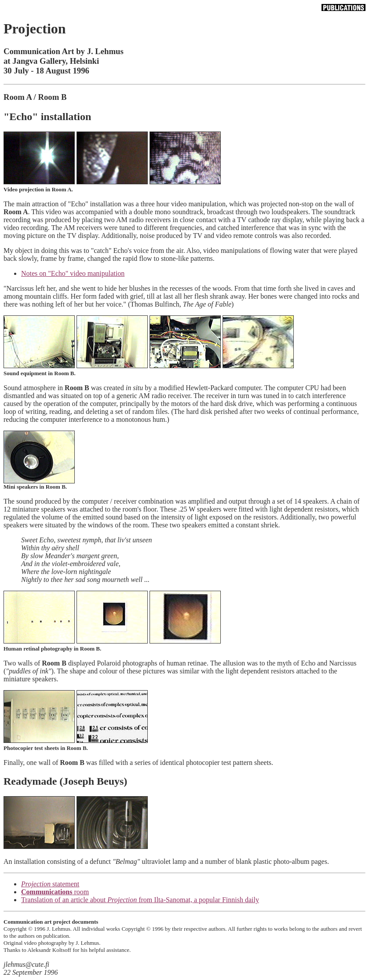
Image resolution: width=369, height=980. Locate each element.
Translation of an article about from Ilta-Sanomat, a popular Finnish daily (140, 900)
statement (50, 884)
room (55, 892)
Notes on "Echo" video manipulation (73, 273)
